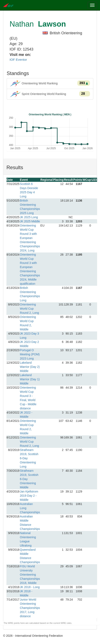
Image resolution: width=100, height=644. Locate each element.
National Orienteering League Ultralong (28, 539)
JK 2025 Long (29, 217)
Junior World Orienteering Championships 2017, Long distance (30, 608)
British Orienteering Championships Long (30, 294)
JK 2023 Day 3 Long (29, 336)
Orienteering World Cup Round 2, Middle (28, 323)
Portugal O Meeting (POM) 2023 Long (30, 354)
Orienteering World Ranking (50, 84)
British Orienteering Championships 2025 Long (30, 207)
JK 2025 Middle (30, 221)
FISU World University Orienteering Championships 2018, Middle (30, 575)
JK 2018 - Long (30, 587)
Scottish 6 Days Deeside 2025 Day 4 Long (29, 190)
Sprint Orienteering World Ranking (50, 94)
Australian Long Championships (30, 508)
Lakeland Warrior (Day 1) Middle (30, 379)
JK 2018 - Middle (26, 593)
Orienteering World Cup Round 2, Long (29, 309)
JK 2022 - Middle (26, 415)
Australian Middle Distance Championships (30, 523)
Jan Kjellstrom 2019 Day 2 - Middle (29, 496)
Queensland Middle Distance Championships (30, 556)
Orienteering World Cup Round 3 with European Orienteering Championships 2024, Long (30, 238)
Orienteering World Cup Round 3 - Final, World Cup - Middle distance (28, 398)
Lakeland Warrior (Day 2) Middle (30, 367)
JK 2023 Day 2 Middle (29, 344)
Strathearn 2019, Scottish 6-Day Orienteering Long (29, 458)
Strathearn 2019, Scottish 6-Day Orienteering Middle (29, 479)
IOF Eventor (18, 60)
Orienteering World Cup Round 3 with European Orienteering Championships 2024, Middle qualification (30, 269)
